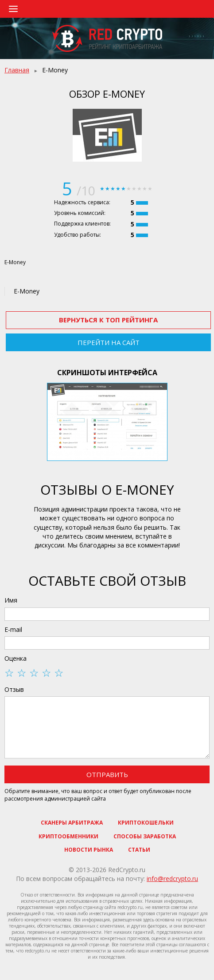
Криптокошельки (146, 823)
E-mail (13, 629)
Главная (17, 70)
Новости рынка (89, 850)
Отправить (107, 774)
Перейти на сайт (109, 342)
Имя (11, 600)
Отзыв (14, 689)
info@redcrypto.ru (172, 879)
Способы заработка (145, 836)
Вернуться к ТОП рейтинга (108, 320)
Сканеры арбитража (72, 823)
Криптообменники (68, 836)
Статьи (139, 850)
